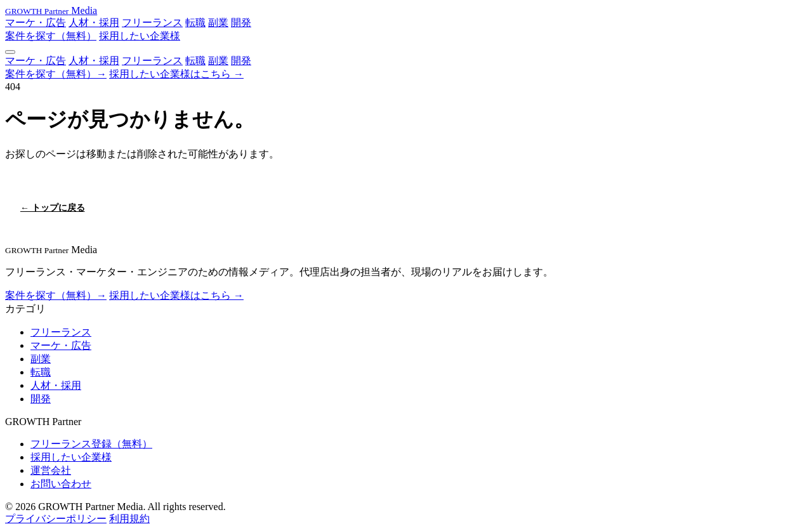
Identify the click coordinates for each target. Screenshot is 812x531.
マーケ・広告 (36, 23)
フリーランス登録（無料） (91, 444)
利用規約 (129, 519)
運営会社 (51, 470)
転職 (195, 23)
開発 (241, 23)
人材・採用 (94, 23)
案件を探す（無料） (51, 36)
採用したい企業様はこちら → (176, 74)
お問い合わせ (61, 484)
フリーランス (152, 23)
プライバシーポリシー (56, 519)
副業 (218, 23)
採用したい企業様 (140, 36)
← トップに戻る (53, 208)
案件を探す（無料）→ (56, 74)
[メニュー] (10, 52)
